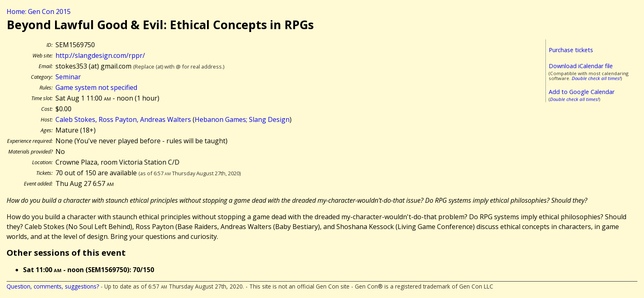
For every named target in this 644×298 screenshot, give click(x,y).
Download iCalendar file (581, 66)
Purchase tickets (571, 50)
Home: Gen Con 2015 (39, 11)
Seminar (68, 77)
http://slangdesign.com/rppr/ (100, 55)
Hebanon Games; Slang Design (242, 119)
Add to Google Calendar (582, 92)
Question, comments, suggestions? (53, 286)
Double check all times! (596, 78)
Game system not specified (96, 87)
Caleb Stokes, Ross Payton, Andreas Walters (123, 119)
